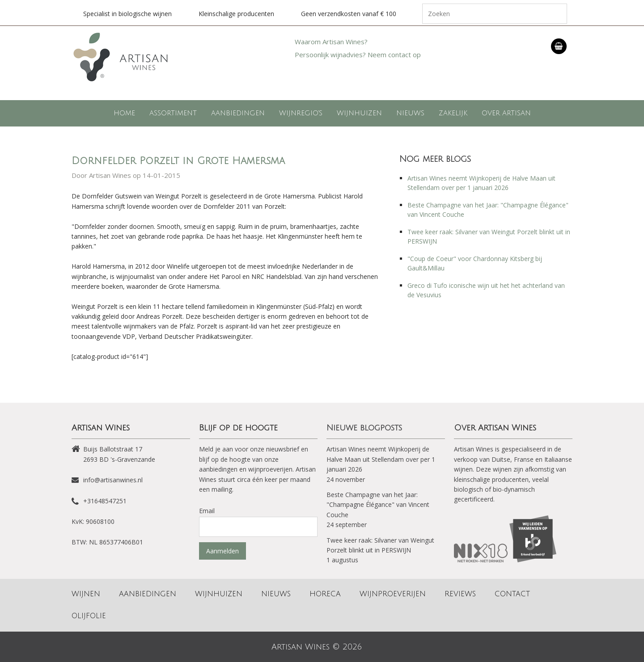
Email (207, 511)
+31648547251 (105, 501)
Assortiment (173, 113)
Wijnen (86, 594)
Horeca (325, 594)
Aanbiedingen (238, 113)
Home (124, 113)
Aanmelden (222, 551)
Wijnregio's (301, 113)
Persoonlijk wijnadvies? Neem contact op (358, 55)
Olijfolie (89, 616)
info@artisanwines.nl (113, 480)
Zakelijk (453, 113)
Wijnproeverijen (393, 594)
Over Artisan (506, 113)
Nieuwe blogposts (364, 428)
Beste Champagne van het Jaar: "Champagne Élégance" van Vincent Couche (378, 505)
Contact (512, 594)
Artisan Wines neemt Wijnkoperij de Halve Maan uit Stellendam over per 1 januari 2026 (381, 459)
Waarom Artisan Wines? (331, 42)
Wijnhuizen (359, 113)
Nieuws (410, 113)
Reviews (460, 594)
